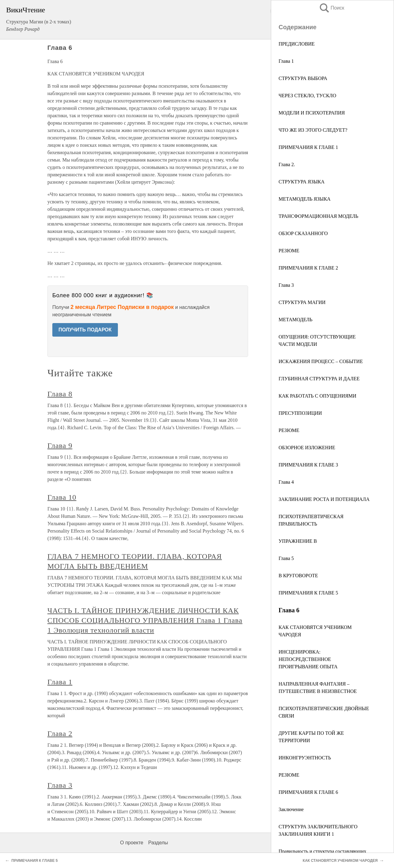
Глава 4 (286, 482)
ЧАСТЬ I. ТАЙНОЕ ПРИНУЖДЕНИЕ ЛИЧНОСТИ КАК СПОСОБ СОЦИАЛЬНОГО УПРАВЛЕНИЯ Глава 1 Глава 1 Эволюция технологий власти (145, 620)
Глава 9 (60, 446)
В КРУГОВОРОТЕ (298, 576)
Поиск (332, 8)
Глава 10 (62, 497)
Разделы (158, 843)
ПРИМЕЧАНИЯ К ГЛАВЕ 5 (308, 593)
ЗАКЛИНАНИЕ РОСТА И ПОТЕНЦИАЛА (324, 499)
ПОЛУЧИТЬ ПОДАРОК (85, 330)
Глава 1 (286, 61)
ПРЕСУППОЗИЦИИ (300, 413)
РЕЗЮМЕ (289, 251)
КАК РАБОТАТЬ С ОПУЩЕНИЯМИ (318, 396)
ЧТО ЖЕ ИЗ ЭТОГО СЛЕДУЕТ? (313, 130)
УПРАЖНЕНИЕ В (298, 541)
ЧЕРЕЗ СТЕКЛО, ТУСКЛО (307, 96)
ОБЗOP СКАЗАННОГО (303, 233)
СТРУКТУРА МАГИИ (302, 302)
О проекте (132, 843)
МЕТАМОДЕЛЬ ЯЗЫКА (305, 199)
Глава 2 (60, 734)
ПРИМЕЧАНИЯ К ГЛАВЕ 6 (308, 792)
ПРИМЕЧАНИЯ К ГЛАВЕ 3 (308, 465)
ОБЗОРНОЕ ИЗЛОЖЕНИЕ (307, 448)
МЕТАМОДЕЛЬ (295, 320)
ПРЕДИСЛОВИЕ (297, 44)
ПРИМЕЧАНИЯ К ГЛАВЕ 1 (308, 147)
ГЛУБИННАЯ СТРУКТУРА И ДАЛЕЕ (319, 379)
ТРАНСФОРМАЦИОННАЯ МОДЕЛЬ (318, 216)
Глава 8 (60, 394)
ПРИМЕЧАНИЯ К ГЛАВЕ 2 (308, 268)
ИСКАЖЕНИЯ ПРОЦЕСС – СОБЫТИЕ (321, 361)
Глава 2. (287, 164)
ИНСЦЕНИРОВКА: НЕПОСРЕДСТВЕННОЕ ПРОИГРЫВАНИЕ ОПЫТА (308, 659)
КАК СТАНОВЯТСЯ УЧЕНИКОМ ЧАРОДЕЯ (340, 861)
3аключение (291, 809)
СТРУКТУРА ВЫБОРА (303, 78)
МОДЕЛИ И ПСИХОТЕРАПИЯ (312, 113)
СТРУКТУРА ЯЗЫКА (302, 182)
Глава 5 (286, 558)
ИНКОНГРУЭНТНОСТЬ (305, 758)
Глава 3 (286, 285)
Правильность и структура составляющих (322, 851)
